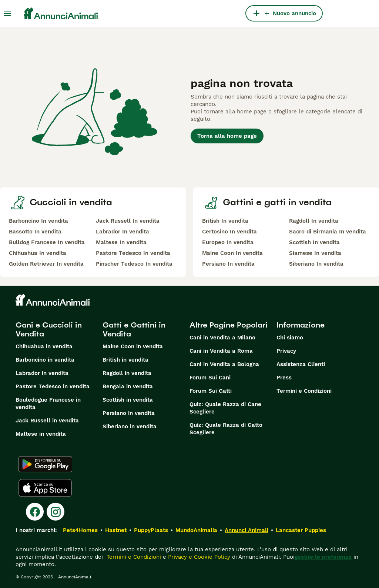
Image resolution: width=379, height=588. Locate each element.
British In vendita (225, 221)
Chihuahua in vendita (44, 346)
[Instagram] (56, 512)
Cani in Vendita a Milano (222, 338)
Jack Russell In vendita (128, 221)
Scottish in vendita (128, 400)
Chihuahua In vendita (38, 253)
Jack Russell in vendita (47, 421)
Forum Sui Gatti (211, 391)
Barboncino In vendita (38, 221)
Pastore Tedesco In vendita (133, 253)
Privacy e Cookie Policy (198, 557)
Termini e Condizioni (304, 391)
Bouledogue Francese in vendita (48, 403)
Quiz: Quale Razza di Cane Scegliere (225, 408)
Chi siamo (290, 338)
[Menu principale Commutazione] (7, 13)
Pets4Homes (80, 530)
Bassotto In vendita (35, 232)
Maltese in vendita (41, 434)
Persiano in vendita (129, 413)
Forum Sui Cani (210, 378)
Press (284, 378)
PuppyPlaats (151, 530)
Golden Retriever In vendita (46, 264)
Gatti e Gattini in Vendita (134, 329)
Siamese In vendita (315, 253)
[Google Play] (45, 464)
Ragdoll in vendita (127, 373)
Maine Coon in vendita (133, 346)
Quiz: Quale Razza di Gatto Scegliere (226, 429)
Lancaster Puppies (301, 530)
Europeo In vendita (228, 242)
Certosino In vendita (229, 232)
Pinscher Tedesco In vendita (134, 264)
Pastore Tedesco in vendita (53, 386)
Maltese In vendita (121, 242)
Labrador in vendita (42, 373)
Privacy (286, 351)
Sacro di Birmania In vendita (328, 232)
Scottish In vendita (314, 242)
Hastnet (116, 530)
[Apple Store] (45, 488)
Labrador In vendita (123, 232)
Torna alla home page (227, 136)
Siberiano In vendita (316, 264)
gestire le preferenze (323, 557)
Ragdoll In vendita (314, 221)
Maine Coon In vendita (232, 253)
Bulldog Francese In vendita (47, 242)
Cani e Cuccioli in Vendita (49, 329)
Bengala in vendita (128, 386)
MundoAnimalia (196, 530)
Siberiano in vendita (130, 426)
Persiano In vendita (228, 264)
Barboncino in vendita (45, 360)
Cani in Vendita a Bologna (224, 364)
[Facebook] (35, 512)
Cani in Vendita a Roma (221, 351)
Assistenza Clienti (301, 364)
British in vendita (125, 360)
